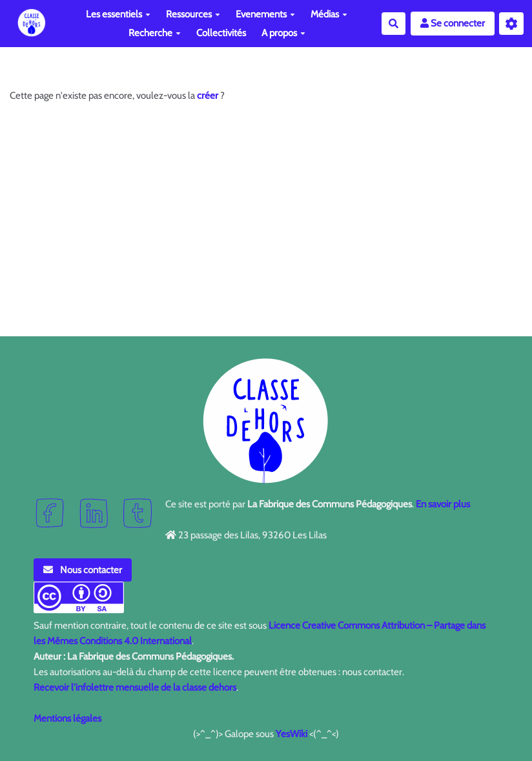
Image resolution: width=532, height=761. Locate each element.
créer (208, 96)
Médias (329, 14)
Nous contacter (83, 570)
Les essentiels (118, 14)
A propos (283, 33)
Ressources (193, 14)
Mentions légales (67, 718)
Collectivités (221, 33)
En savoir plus (443, 504)
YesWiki (292, 734)
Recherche (155, 33)
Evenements (265, 14)
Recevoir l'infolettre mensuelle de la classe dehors (135, 687)
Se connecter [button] (453, 23)
